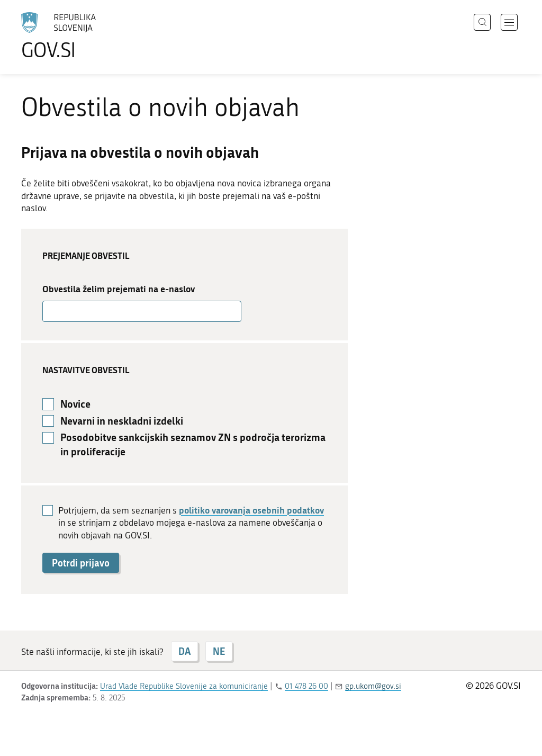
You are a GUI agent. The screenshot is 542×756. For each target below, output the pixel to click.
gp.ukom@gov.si (373, 686)
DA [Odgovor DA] (184, 651)
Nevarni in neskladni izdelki (122, 421)
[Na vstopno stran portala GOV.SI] (88, 36)
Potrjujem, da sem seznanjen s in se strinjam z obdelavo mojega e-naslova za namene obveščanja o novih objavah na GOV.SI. (191, 523)
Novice (75, 404)
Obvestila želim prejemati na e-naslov (119, 289)
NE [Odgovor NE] (219, 651)
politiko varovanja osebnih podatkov (251, 510)
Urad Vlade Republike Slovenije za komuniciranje (184, 686)
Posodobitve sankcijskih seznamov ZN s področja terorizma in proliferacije (193, 444)
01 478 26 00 (306, 686)
